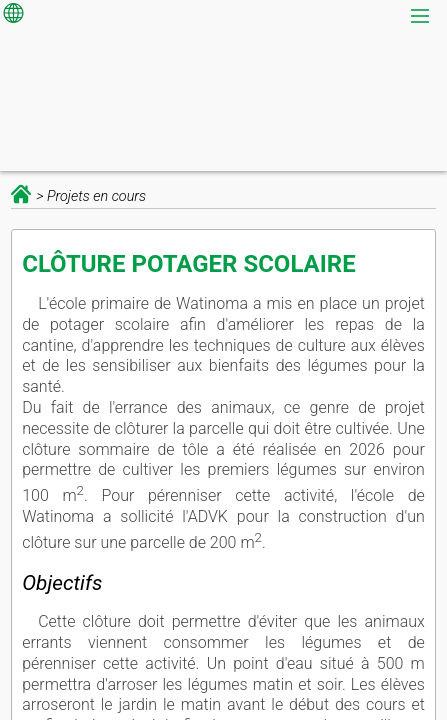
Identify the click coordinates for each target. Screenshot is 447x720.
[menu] (422, 17)
